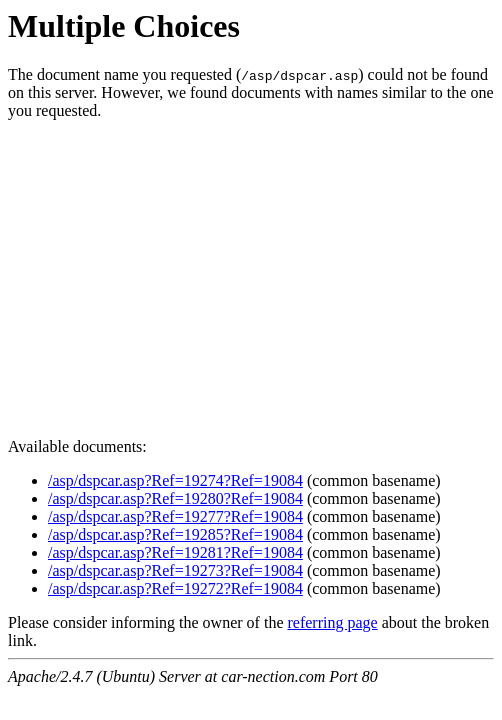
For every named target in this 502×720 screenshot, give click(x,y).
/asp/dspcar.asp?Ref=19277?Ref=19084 (175, 516)
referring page (332, 622)
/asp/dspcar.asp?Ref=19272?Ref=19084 (175, 588)
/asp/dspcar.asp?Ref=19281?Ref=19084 (175, 552)
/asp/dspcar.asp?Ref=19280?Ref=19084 (175, 498)
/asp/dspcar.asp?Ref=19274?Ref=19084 (175, 480)
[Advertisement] (251, 276)
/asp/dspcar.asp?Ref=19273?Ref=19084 (175, 570)
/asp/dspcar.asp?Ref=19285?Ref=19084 (175, 534)
